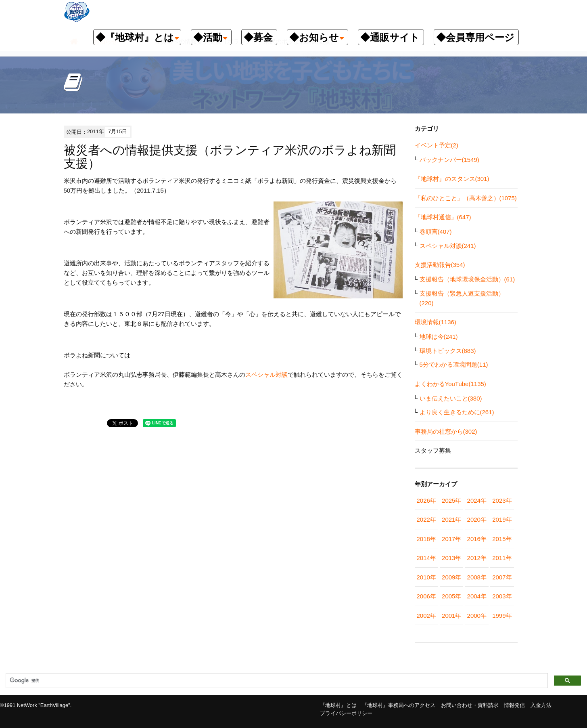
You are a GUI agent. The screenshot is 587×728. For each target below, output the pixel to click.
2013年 (451, 558)
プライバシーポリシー (346, 713)
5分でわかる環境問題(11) (454, 364)
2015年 (502, 539)
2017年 (451, 539)
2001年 (451, 616)
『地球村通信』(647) (443, 217)
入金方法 (541, 705)
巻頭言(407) (436, 232)
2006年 (426, 596)
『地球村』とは (338, 705)
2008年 (477, 577)
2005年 (451, 596)
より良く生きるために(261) (457, 412)
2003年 (502, 596)
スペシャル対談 (266, 374)
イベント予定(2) (437, 145)
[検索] (276, 681)
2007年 (502, 577)
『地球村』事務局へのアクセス (399, 705)
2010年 (426, 577)
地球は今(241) (439, 337)
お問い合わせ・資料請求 (470, 705)
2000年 (477, 616)
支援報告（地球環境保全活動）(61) (467, 279)
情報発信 (514, 705)
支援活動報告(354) (440, 265)
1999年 (502, 616)
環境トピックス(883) (448, 351)
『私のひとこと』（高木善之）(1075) (466, 198)
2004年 (477, 596)
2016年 (477, 539)
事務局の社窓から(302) (446, 431)
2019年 (502, 519)
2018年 (426, 539)
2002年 (426, 616)
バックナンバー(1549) (449, 160)
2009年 (451, 577)
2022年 (426, 519)
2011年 (502, 558)
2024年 (477, 500)
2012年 (477, 558)
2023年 (502, 500)
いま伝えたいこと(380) (451, 398)
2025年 (451, 500)
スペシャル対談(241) (448, 246)
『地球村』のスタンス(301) (452, 179)
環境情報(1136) (436, 322)
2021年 (451, 519)
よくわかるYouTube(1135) (450, 384)
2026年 (426, 500)
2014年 (426, 558)
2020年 (477, 519)
